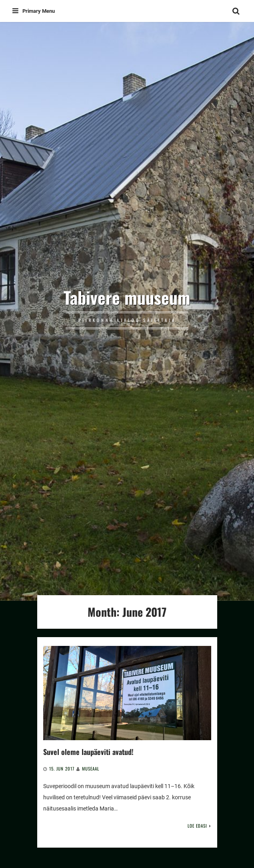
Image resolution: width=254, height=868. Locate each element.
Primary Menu (34, 11)
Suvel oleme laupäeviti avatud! (88, 752)
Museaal (91, 769)
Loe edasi (197, 826)
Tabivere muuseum (127, 297)
